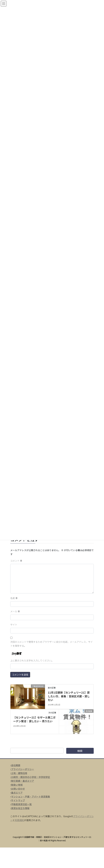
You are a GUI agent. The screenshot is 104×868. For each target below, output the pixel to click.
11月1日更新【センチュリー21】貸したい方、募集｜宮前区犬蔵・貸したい (69, 696)
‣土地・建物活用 (19, 773)
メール (15, 611)
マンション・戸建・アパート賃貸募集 (31, 797)
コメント (16, 561)
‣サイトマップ (18, 800)
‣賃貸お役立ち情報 (20, 808)
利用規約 (19, 820)
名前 (14, 598)
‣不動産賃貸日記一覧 (21, 804)
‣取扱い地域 (16, 785)
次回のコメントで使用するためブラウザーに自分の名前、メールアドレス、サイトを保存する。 (52, 644)
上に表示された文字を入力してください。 (32, 660)
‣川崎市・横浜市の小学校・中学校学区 (30, 777)
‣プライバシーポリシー (22, 769)
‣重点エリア (16, 793)
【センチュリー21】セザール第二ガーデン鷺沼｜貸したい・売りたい (34, 719)
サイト (14, 625)
